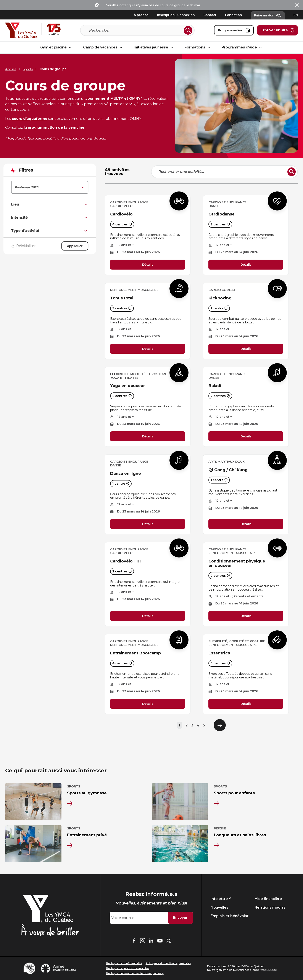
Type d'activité (52, 231)
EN (296, 15)
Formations (198, 47)
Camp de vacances (103, 47)
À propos (141, 15)
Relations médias (270, 907)
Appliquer (77, 246)
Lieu (52, 204)
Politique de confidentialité (124, 963)
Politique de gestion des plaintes (128, 968)
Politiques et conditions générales (168, 963)
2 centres (220, 224)
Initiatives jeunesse (154, 47)
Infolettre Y (221, 899)
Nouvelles (219, 907)
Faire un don (268, 15)
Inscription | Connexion (176, 15)
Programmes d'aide (242, 47)
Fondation (234, 15)
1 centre (219, 308)
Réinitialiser (25, 246)
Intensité (52, 218)
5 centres (122, 308)
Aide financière (268, 899)
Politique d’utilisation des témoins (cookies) (135, 973)
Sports (28, 69)
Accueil (11, 69)
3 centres (220, 663)
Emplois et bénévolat (230, 916)
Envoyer (180, 918)
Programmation (234, 30)
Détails (148, 265)
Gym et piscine (56, 47)
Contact (210, 15)
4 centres (122, 224)
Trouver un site (277, 30)
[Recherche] (136, 30)
